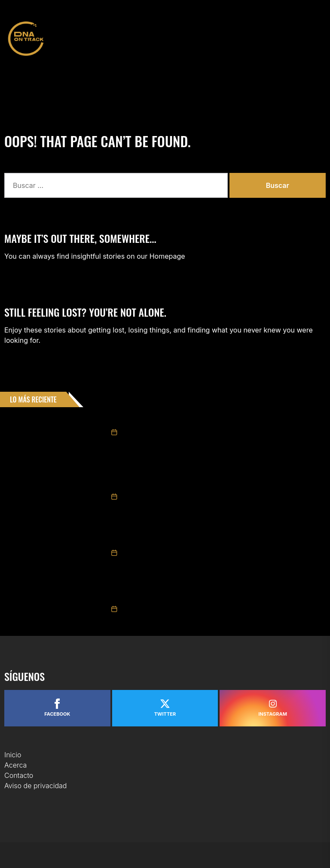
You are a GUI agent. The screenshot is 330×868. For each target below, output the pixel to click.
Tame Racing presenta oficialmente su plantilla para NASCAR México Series (217, 420)
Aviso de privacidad (35, 786)
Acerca (15, 765)
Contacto (19, 775)
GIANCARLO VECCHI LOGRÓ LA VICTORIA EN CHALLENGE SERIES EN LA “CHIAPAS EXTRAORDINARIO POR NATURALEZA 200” (211, 480)
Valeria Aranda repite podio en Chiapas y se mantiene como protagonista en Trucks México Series (218, 536)
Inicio (13, 755)
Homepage (167, 256)
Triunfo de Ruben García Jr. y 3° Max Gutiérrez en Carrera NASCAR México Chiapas (215, 592)
